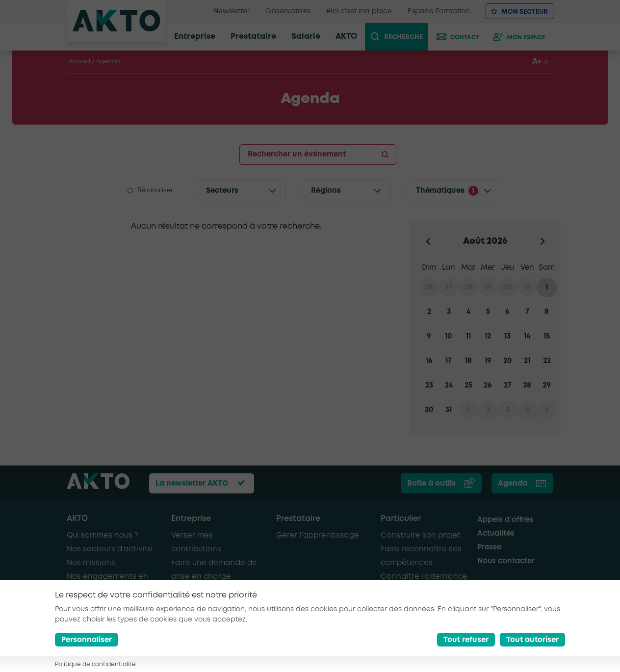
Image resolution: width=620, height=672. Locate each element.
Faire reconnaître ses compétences (421, 556)
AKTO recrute (91, 604)
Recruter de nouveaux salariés (213, 611)
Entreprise (191, 519)
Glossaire (162, 659)
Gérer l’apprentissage (318, 536)
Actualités (496, 534)
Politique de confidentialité (300, 650)
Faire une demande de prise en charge (214, 570)
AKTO (77, 519)
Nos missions (91, 563)
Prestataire (298, 519)
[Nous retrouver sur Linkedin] (524, 651)
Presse (489, 547)
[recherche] (401, 37)
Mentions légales (219, 650)
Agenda (513, 484)
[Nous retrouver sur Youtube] (547, 651)
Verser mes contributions (196, 543)
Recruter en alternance (216, 591)
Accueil (79, 62)
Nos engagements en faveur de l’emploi (107, 584)
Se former (399, 591)
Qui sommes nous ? (103, 536)
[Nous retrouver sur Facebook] (502, 651)
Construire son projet (421, 536)
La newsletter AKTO (192, 484)
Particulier (401, 519)
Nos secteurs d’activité (110, 549)
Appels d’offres (505, 520)
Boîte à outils (431, 484)
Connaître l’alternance (424, 577)
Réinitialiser (155, 191)
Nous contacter (506, 561)
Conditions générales (101, 659)
